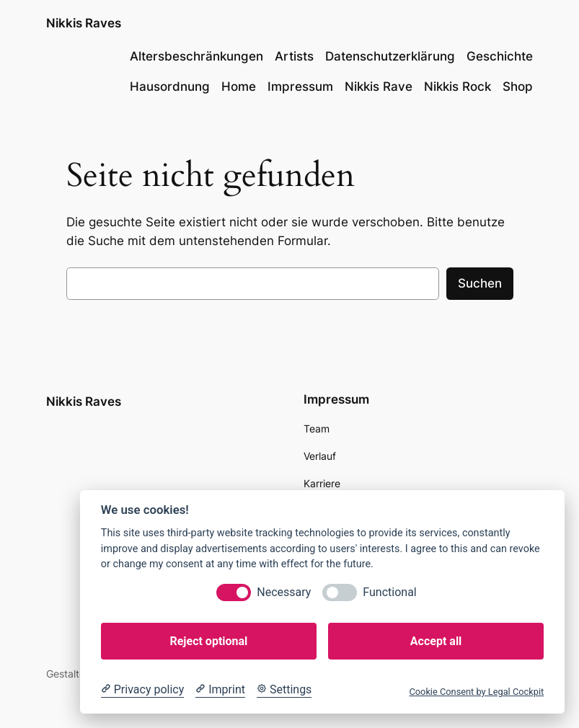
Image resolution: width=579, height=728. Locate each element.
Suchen (480, 283)
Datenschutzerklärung (390, 56)
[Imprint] (220, 690)
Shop (518, 86)
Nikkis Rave (379, 86)
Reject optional (208, 641)
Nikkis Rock (458, 86)
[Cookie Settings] (284, 690)
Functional (389, 592)
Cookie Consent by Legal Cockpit (476, 692)
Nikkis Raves (84, 23)
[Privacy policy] (142, 690)
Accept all (436, 641)
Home (239, 86)
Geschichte (500, 56)
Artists (294, 56)
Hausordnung (170, 86)
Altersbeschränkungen (196, 56)
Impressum (300, 86)
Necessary (284, 592)
